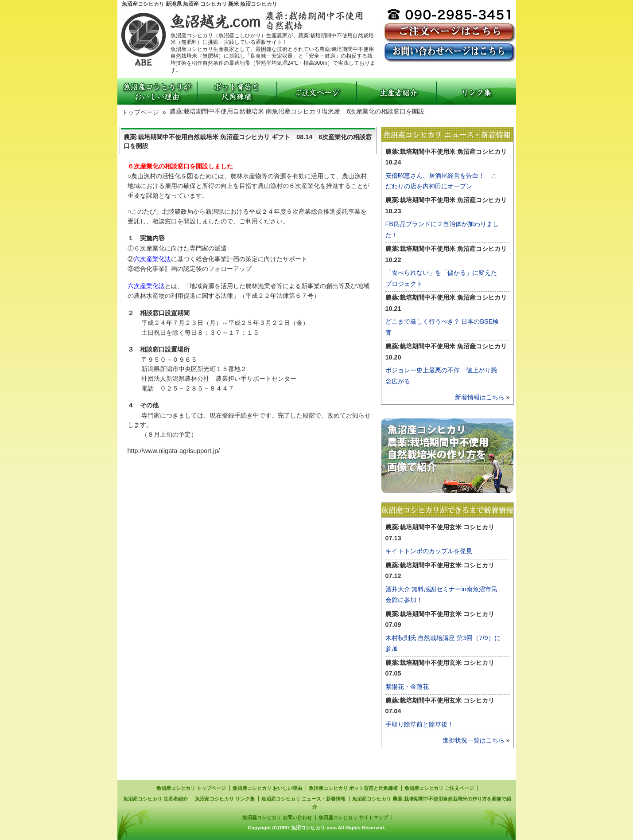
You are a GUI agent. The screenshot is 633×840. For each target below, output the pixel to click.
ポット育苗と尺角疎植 (237, 91)
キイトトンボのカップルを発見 (429, 551)
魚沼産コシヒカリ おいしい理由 (267, 788)
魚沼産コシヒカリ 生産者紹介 (155, 799)
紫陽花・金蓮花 (407, 687)
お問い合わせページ (450, 52)
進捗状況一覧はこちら (474, 740)
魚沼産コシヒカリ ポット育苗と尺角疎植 (353, 788)
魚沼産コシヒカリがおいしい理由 (157, 91)
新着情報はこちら (480, 397)
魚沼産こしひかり (239, 21)
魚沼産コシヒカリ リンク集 (225, 799)
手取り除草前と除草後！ (419, 724)
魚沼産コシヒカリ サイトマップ (353, 817)
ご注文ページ (450, 32)
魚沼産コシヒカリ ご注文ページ (439, 788)
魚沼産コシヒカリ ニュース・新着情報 (303, 799)
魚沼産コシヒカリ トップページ (191, 788)
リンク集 (476, 91)
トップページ (140, 112)
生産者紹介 (396, 91)
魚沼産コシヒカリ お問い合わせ (277, 817)
